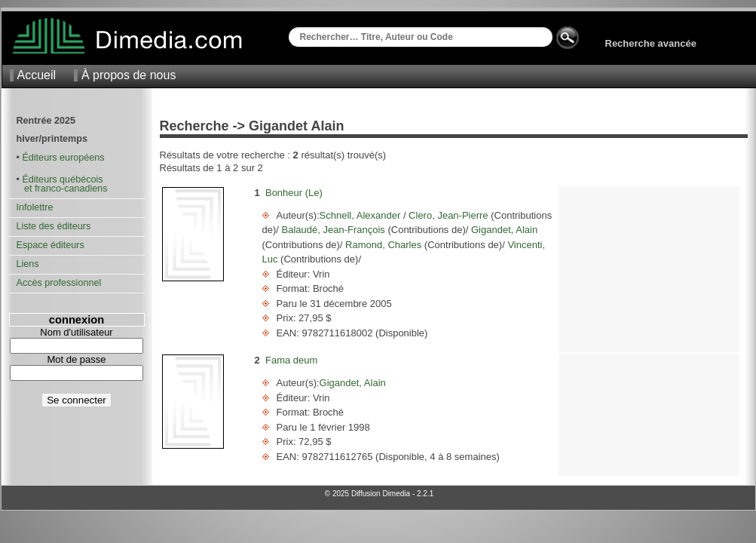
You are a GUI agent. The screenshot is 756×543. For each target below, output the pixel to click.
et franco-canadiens (62, 189)
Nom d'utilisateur (76, 332)
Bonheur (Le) (294, 193)
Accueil (37, 75)
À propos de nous (129, 75)
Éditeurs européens (63, 158)
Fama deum (291, 360)
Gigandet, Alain (503, 230)
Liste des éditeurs (54, 226)
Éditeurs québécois (62, 179)
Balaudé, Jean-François (334, 230)
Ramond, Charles (383, 245)
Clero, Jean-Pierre (449, 215)
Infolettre (35, 207)
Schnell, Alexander (361, 215)
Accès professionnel (59, 283)
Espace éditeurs (51, 245)
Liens (28, 264)
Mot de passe (76, 359)
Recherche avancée (651, 43)
